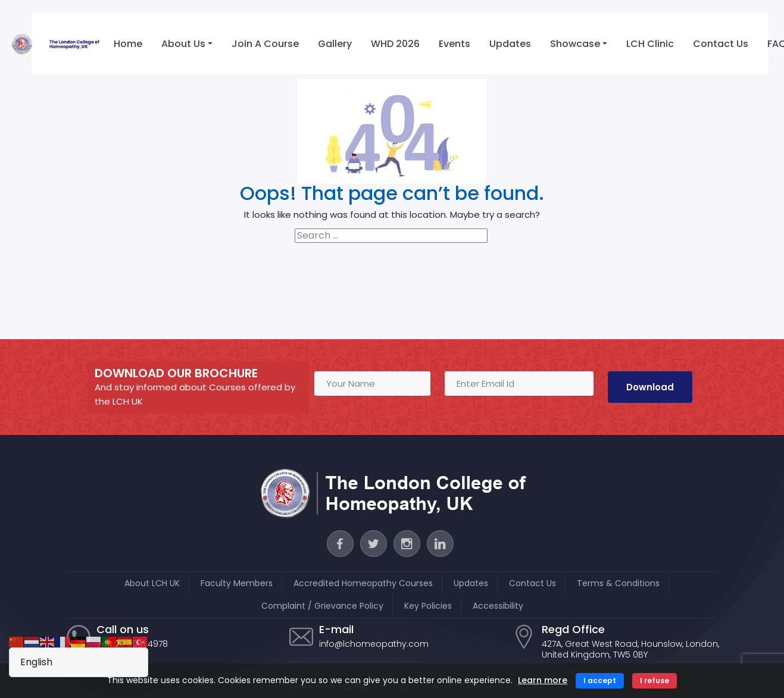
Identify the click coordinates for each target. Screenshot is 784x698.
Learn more (543, 680)
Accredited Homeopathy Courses (363, 583)
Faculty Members (237, 583)
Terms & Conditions (618, 583)
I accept (600, 680)
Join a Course (265, 44)
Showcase (575, 44)
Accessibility (498, 606)
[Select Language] (79, 662)
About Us (183, 44)
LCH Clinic (650, 44)
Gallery (335, 44)
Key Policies (428, 606)
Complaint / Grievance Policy (322, 606)
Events (455, 44)
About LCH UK (152, 583)
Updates (510, 44)
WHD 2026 (395, 44)
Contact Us (721, 44)
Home (128, 44)
